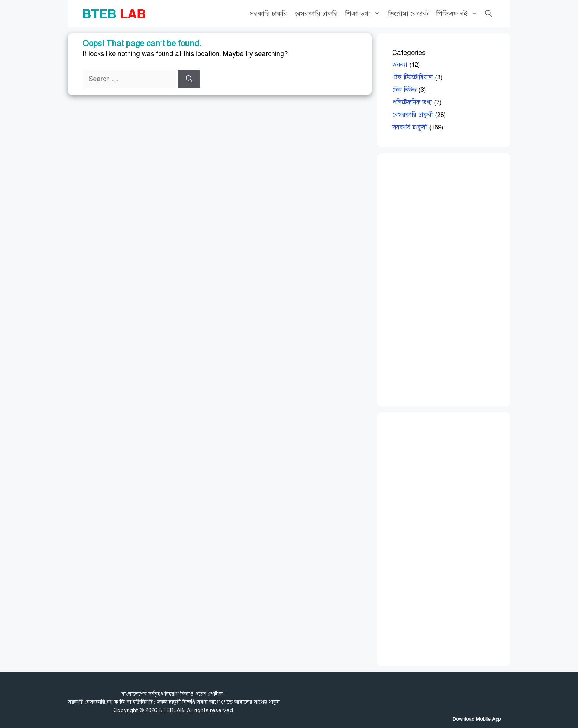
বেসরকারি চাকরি (316, 14)
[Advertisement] (448, 278)
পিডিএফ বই (459, 14)
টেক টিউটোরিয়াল (413, 77)
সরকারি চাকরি (269, 14)
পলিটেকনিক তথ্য (412, 102)
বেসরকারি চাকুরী (413, 115)
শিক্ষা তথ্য (365, 14)
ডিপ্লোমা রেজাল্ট (408, 14)
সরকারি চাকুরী (410, 127)
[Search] (189, 79)
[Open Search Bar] (488, 14)
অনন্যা (400, 65)
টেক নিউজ (404, 90)
